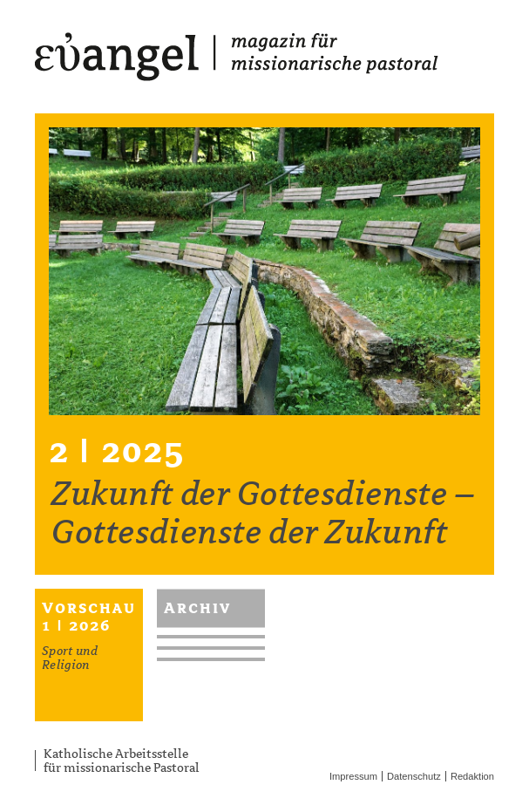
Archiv (198, 608)
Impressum (353, 776)
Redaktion (472, 776)
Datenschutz (414, 776)
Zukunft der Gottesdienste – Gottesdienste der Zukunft (263, 513)
